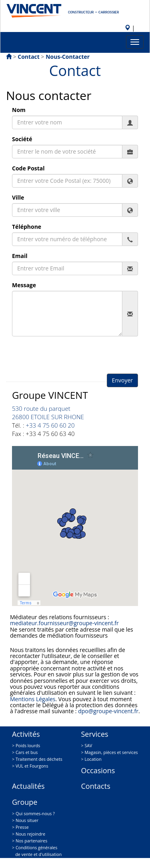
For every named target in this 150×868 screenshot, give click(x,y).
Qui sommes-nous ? (35, 814)
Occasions (98, 770)
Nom (19, 110)
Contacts (96, 786)
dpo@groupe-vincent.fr (108, 711)
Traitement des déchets (39, 759)
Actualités (28, 786)
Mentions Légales (33, 699)
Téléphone (27, 227)
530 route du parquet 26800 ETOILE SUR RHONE (48, 413)
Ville (18, 197)
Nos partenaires (31, 841)
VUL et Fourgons (32, 766)
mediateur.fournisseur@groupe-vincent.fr (64, 623)
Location (93, 759)
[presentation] (73, 358)
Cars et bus (27, 752)
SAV (88, 746)
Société (22, 139)
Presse (22, 827)
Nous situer (27, 820)
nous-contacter (68, 57)
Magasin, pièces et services (111, 752)
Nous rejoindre (30, 834)
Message (24, 285)
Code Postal (28, 168)
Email (20, 256)
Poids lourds (28, 746)
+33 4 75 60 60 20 (50, 425)
